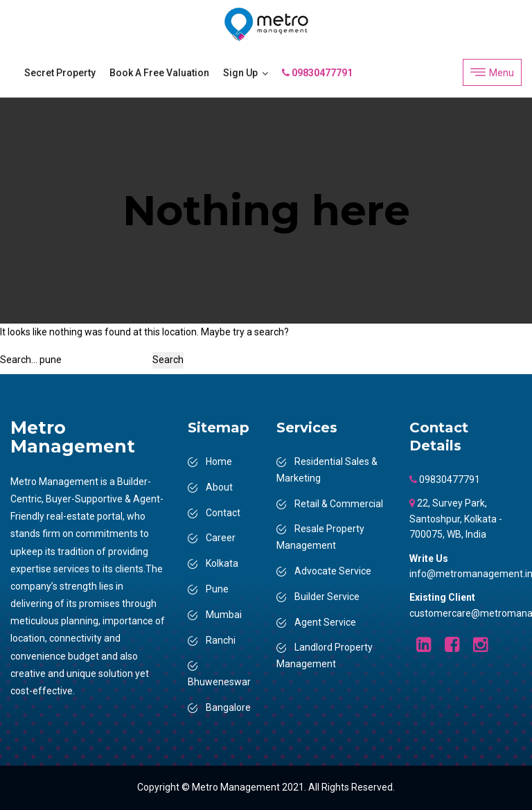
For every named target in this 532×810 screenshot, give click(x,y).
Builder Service (327, 597)
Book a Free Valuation (159, 73)
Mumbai (224, 615)
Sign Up (240, 73)
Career (221, 538)
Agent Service (325, 622)
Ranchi (221, 640)
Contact (223, 513)
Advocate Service (333, 571)
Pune (217, 589)
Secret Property (60, 73)
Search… (19, 360)
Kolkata (222, 563)
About (219, 487)
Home (219, 461)
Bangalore (228, 707)
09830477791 (317, 73)
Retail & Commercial (339, 504)
